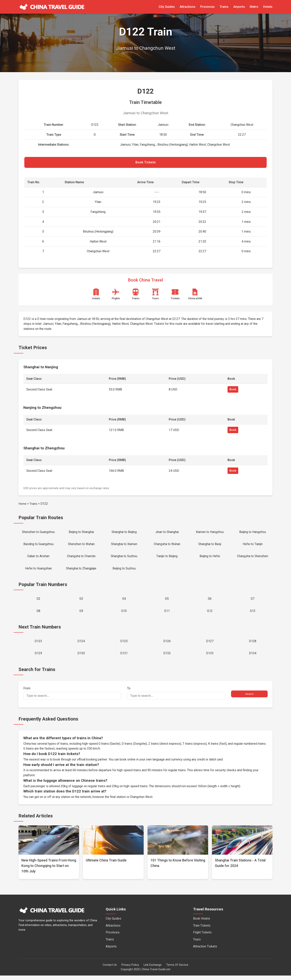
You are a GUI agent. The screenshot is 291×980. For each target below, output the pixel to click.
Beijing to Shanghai (81, 533)
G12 (210, 614)
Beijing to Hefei (210, 558)
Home (23, 504)
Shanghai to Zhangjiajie (81, 571)
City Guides (167, 7)
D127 (210, 645)
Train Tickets (202, 930)
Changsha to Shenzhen (253, 558)
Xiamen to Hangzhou (210, 533)
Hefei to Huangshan (38, 571)
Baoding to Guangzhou (38, 546)
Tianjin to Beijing (167, 558)
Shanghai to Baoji (210, 546)
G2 (38, 602)
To (176, 698)
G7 (253, 602)
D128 (253, 645)
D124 (81, 645)
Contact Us (110, 969)
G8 (38, 614)
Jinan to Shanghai (167, 533)
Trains (224, 7)
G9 (81, 614)
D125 (124, 645)
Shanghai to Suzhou (124, 558)
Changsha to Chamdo (81, 558)
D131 (124, 657)
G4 (124, 602)
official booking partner (92, 764)
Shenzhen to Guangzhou (38, 533)
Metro (254, 7)
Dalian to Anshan (38, 558)
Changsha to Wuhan (167, 546)
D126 (167, 645)
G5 (167, 602)
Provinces (207, 7)
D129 (38, 657)
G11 (167, 614)
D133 (210, 657)
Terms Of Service (177, 969)
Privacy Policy (130, 969)
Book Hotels (202, 923)
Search (249, 698)
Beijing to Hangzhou (253, 533)
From (72, 698)
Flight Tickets (202, 937)
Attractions (188, 7)
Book (233, 390)
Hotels (268, 7)
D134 (253, 657)
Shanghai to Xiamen (124, 546)
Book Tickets (146, 163)
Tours (197, 944)
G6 (210, 602)
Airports (239, 7)
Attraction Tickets (205, 951)
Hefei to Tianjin (253, 546)
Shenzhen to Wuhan (81, 546)
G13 (253, 614)
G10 (124, 614)
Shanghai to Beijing (124, 533)
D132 (167, 657)
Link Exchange (153, 969)
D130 (81, 657)
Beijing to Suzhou (124, 571)
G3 (81, 602)
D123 (38, 645)
